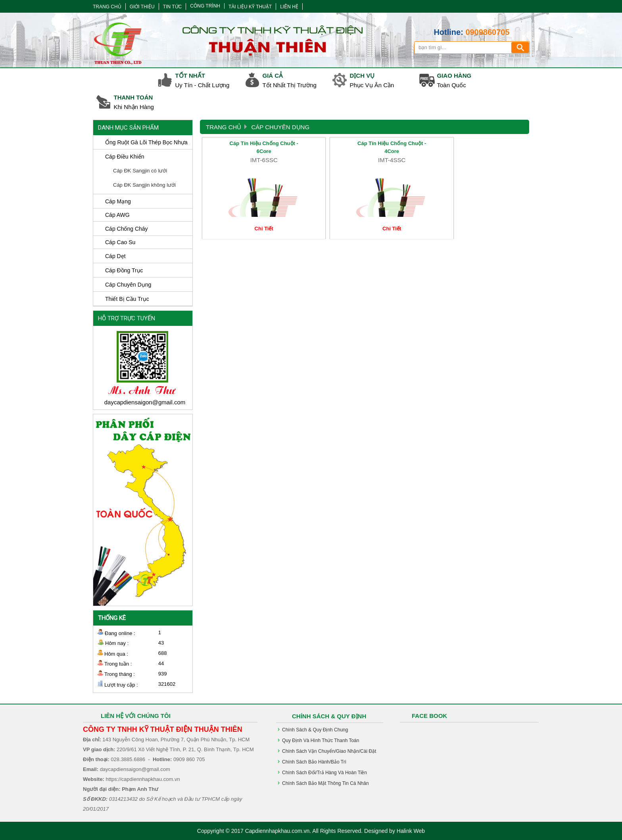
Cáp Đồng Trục (124, 270)
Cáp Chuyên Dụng (128, 285)
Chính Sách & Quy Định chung (315, 730)
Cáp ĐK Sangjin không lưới (144, 185)
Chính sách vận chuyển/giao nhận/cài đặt (329, 751)
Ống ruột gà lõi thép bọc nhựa (146, 142)
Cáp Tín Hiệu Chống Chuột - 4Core (323, 147)
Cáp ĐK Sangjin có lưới (140, 171)
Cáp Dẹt (115, 256)
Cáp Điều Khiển (125, 157)
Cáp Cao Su (120, 242)
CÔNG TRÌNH (205, 6)
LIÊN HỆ (289, 7)
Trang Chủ (224, 127)
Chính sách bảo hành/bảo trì (314, 762)
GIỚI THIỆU (142, 7)
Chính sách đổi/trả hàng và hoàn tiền (324, 773)
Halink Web (411, 831)
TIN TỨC (172, 7)
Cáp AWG (117, 215)
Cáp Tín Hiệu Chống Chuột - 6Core (241, 147)
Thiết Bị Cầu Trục (127, 299)
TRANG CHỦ (107, 7)
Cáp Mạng (118, 201)
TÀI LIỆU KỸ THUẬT (250, 7)
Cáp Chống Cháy (127, 229)
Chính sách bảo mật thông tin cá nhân (325, 783)
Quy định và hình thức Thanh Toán (321, 741)
